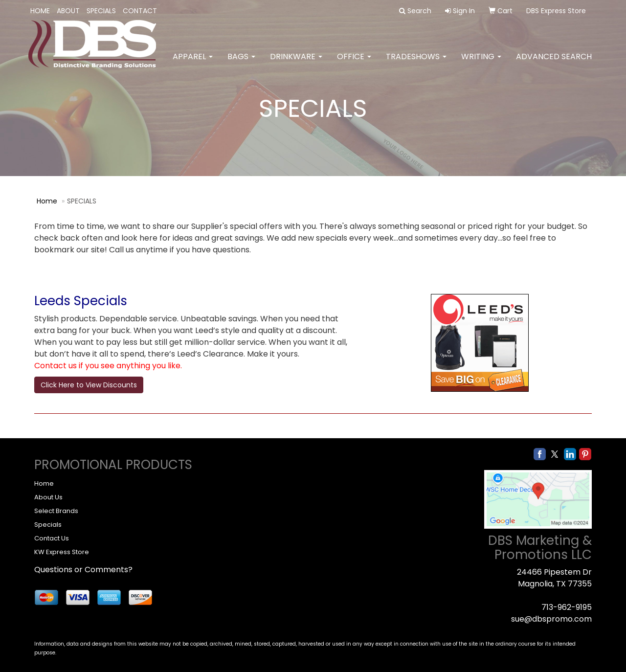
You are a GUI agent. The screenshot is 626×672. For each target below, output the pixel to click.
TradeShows (416, 63)
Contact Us (52, 538)
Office (354, 63)
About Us (48, 497)
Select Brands (56, 511)
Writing (481, 63)
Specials (48, 525)
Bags (241, 63)
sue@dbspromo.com (551, 619)
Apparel (193, 63)
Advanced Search (554, 63)
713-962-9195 (567, 607)
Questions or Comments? (83, 570)
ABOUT (68, 11)
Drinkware (296, 63)
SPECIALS (101, 11)
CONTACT (140, 11)
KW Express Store (62, 552)
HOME (40, 11)
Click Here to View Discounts (89, 385)
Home (47, 201)
